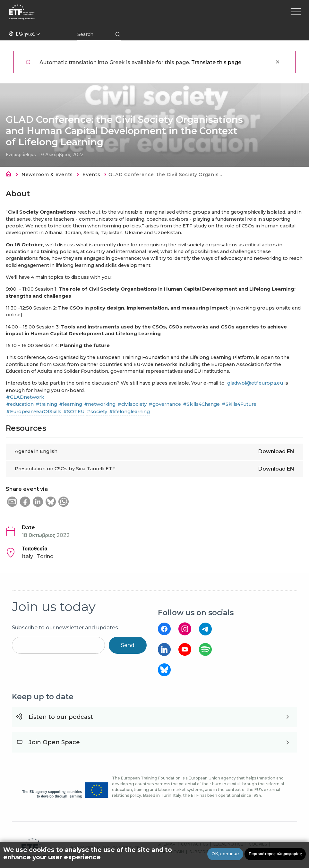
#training (46, 404)
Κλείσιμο (278, 62)
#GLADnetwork (25, 397)
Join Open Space (54, 742)
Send (128, 645)
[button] (12, 502)
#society (97, 412)
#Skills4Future (239, 404)
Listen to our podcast (61, 717)
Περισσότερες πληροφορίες (275, 854)
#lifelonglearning (129, 412)
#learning (71, 404)
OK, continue (225, 854)
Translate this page (216, 62)
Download (276, 451)
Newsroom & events (47, 174)
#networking (100, 404)
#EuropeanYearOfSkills (34, 412)
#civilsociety (132, 404)
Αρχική (10, 175)
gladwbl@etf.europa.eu (255, 383)
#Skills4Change (201, 404)
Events (91, 174)
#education (20, 404)
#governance (165, 404)
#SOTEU (74, 412)
